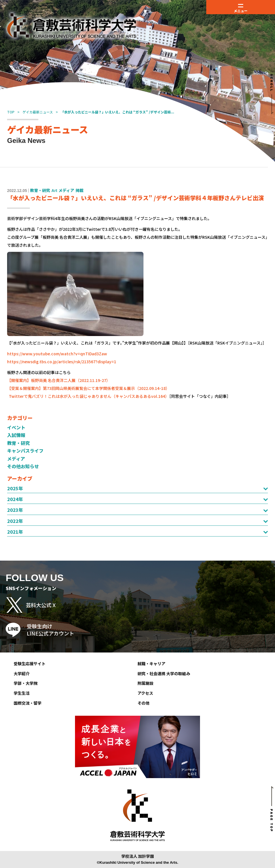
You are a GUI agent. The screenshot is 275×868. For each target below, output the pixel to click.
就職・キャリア (151, 664)
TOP (11, 112)
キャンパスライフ (25, 451)
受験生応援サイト (30, 664)
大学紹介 (22, 673)
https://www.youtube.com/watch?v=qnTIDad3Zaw (57, 354)
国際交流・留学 (28, 703)
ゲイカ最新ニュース (38, 112)
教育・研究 (18, 443)
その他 (143, 703)
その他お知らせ (23, 466)
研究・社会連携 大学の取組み (164, 673)
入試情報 (16, 435)
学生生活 (22, 693)
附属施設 (145, 683)
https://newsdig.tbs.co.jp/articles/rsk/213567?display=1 (62, 362)
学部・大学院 (26, 683)
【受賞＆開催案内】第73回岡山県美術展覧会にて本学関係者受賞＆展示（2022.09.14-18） (88, 388)
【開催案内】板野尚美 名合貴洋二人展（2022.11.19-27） (59, 380)
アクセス (145, 693)
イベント (16, 427)
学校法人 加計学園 (138, 856)
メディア (16, 459)
